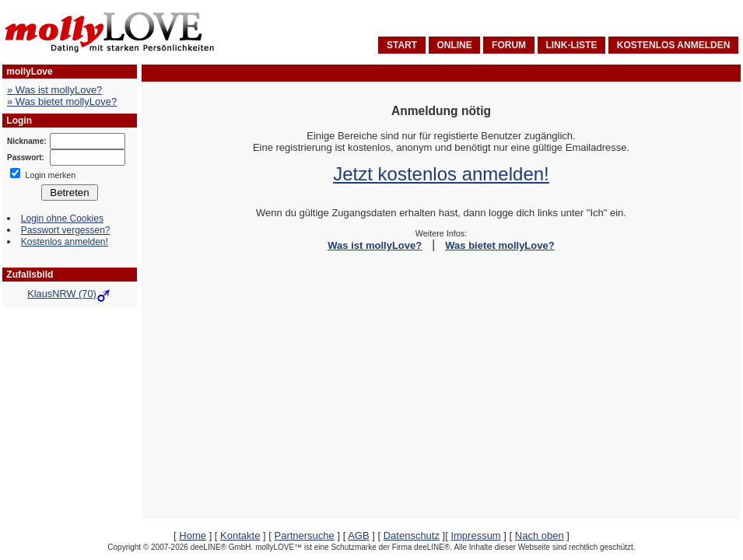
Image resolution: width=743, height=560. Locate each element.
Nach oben (540, 535)
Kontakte (240, 535)
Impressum (475, 535)
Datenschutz (412, 535)
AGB (358, 535)
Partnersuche (304, 535)
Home (193, 535)
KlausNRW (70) (70, 294)
